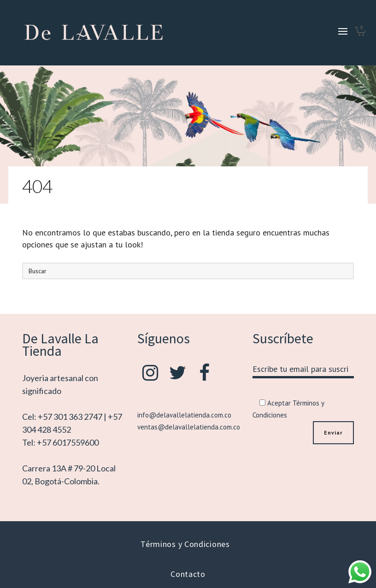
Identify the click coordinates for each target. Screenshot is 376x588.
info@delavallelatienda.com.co (184, 415)
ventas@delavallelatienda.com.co (189, 427)
